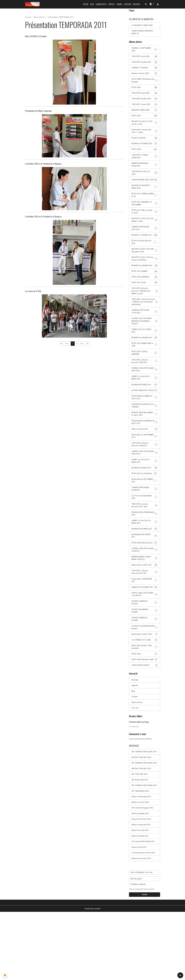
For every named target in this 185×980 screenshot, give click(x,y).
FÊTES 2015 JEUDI (145, 303)
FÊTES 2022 (145, 90)
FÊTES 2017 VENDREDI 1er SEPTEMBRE (145, 215)
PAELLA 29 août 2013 (145, 461)
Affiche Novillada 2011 (141, 903)
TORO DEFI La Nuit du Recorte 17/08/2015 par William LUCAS (145, 311)
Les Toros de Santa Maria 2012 (145, 534)
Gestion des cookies (93, 977)
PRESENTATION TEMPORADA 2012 (145, 551)
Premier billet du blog (139, 778)
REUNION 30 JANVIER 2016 (145, 284)
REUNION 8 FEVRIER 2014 (145, 412)
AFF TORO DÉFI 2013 (140, 837)
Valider (145, 963)
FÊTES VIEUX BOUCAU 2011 (145, 586)
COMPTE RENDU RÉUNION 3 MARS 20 (143, 33)
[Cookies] (5, 975)
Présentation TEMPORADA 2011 (145, 626)
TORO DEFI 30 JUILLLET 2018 (145, 180)
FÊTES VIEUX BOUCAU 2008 (145, 713)
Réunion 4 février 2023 (145, 75)
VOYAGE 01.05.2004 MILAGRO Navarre (145, 678)
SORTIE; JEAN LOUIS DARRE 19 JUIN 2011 (145, 643)
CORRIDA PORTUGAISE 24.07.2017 (145, 241)
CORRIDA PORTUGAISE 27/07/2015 (145, 333)
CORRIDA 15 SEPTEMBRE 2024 (145, 50)
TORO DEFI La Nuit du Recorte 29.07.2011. (145, 618)
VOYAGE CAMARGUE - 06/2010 (145, 652)
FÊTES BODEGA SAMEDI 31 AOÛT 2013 (145, 428)
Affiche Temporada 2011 (142, 892)
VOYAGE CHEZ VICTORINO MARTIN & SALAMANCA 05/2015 (145, 343)
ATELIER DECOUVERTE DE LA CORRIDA (145, 436)
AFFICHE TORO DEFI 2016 (142, 816)
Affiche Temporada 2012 (142, 863)
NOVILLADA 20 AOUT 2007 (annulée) (145, 698)
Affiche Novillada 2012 (141, 880)
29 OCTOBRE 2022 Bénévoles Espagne (145, 82)
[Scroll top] (180, 975)
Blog (92, 4)
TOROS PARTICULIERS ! (145, 720)
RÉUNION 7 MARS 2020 (145, 113)
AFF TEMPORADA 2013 (141, 857)
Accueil (86, 4)
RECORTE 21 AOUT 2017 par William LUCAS (145, 232)
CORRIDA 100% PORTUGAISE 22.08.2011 (145, 594)
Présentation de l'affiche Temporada (38, 111)
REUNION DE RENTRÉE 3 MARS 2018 (145, 198)
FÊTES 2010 (145, 705)
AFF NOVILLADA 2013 (141, 842)
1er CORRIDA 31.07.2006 (145, 691)
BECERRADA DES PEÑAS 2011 (145, 577)
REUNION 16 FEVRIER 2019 (145, 149)
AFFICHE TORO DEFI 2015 (142, 831)
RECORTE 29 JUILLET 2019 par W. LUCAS (145, 126)
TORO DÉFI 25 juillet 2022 (145, 101)
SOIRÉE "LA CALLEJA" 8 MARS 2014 (145, 405)
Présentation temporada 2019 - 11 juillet (145, 134)
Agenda (120, 4)
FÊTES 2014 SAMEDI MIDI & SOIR (145, 370)
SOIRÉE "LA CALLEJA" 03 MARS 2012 (145, 560)
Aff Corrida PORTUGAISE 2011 (144, 909)
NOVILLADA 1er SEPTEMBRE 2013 (145, 468)
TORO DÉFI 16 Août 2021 (145, 107)
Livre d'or (128, 4)
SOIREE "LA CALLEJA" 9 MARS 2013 (145, 494)
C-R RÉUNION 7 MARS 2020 (143, 26)
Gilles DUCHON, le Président (36, 36)
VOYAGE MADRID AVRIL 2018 (145, 189)
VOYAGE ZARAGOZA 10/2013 (145, 419)
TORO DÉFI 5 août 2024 (145, 58)
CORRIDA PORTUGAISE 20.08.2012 (145, 525)
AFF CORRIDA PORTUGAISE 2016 (143, 824)
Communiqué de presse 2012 (144, 921)
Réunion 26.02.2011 (140, 915)
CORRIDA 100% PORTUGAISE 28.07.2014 (145, 396)
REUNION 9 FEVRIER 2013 (145, 501)
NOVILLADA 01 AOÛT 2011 (145, 610)
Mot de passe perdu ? (149, 957)
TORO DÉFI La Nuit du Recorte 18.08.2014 (145, 387)
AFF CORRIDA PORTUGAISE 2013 (143, 850)
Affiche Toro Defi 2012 (141, 868)
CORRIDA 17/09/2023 (145, 69)
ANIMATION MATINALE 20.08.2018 (145, 172)
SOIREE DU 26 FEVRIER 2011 (145, 635)
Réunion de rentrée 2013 (142, 926)
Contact (112, 4)
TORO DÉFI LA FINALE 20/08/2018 (145, 163)
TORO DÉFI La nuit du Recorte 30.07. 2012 (145, 543)
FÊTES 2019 (145, 118)
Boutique (136, 4)
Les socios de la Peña (33, 291)
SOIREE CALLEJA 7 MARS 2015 (145, 353)
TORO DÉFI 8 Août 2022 (145, 95)
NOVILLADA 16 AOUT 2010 (145, 685)
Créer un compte (135, 957)
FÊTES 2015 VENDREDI (145, 297)
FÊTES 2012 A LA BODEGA (145, 508)
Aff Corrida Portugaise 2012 (143, 874)
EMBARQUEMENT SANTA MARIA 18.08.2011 (145, 603)
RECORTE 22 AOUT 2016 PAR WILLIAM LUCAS (145, 267)
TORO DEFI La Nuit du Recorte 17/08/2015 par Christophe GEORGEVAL (145, 323)
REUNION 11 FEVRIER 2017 (145, 249)
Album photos (101, 4)
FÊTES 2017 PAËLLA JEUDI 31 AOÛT (145, 223)
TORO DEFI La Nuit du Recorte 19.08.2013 (145, 477)
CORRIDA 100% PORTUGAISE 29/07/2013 (145, 485)
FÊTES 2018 (145, 156)
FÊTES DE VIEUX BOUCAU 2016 (145, 258)
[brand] (33, 4)
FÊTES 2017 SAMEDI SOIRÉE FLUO (145, 206)
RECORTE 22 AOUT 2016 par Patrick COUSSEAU (145, 275)
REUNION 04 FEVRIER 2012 (145, 569)
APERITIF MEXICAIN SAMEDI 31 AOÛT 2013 (145, 445)
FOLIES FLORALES (145, 142)
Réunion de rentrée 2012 (142, 886)
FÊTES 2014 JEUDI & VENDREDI (145, 379)
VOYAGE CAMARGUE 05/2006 (145, 669)
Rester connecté (139, 952)
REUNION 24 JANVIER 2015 (145, 361)
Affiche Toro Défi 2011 (141, 897)
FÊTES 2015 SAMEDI (145, 291)
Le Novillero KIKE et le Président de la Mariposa (43, 164)
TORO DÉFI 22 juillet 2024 (145, 64)
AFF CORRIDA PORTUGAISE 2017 (143, 809)
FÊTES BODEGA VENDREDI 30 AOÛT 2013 (145, 453)
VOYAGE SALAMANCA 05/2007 (145, 661)
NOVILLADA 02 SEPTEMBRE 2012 (145, 517)
